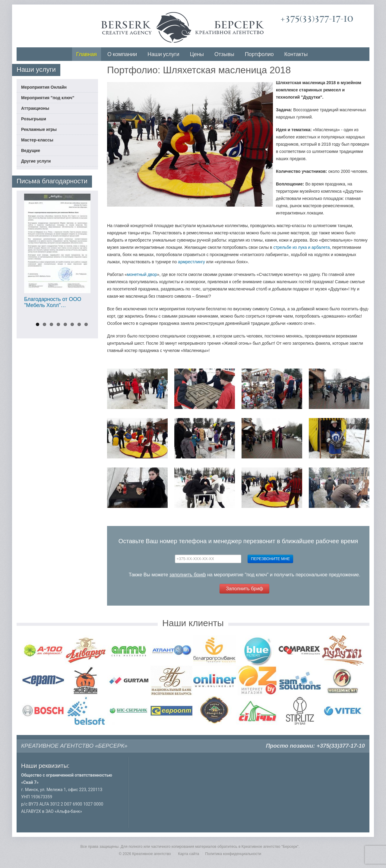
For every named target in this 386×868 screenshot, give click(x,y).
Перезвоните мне (270, 559)
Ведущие (31, 150)
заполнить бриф (188, 575)
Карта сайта (188, 854)
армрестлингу (191, 262)
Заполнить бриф (244, 589)
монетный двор (142, 274)
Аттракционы (35, 108)
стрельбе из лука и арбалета (301, 247)
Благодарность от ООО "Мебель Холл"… (53, 302)
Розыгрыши (34, 119)
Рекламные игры (39, 129)
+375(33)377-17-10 (317, 19)
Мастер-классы (37, 140)
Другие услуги (36, 161)
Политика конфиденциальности (233, 854)
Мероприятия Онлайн (44, 87)
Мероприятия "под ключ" (48, 98)
